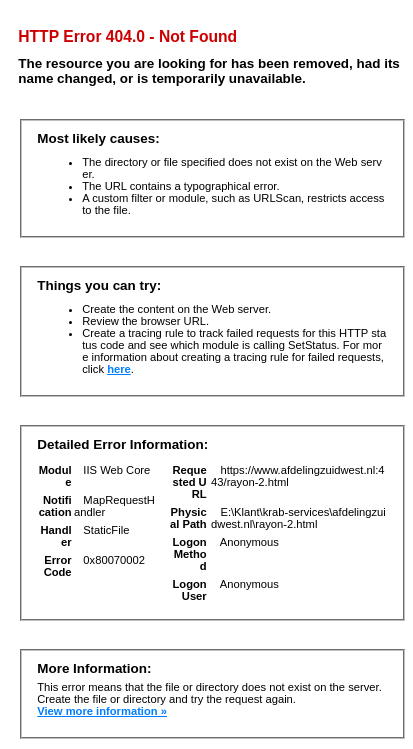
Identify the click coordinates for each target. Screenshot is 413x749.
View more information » (102, 711)
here (119, 369)
